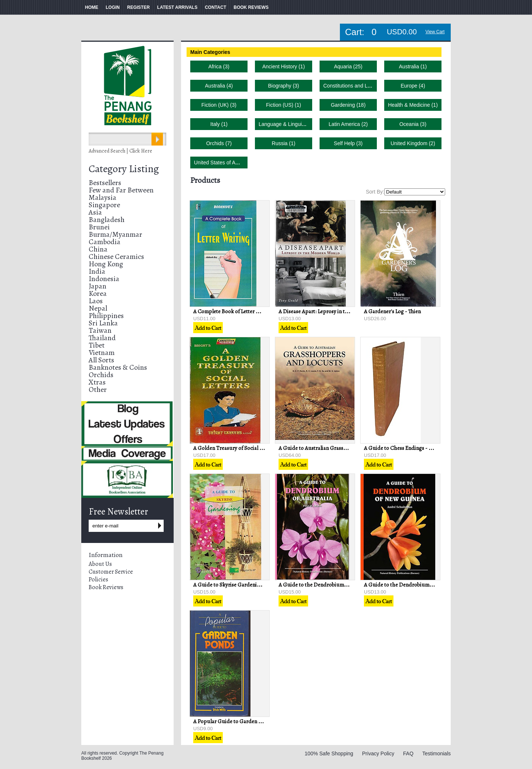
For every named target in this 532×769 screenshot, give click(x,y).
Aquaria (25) (348, 66)
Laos (96, 301)
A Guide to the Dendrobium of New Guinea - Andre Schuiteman (439, 585)
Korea (98, 293)
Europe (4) (413, 86)
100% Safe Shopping (329, 753)
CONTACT (215, 7)
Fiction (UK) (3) (219, 105)
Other (98, 389)
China (98, 249)
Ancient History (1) (284, 66)
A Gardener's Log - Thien (392, 311)
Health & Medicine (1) (413, 105)
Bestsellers (105, 183)
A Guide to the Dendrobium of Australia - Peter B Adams (344, 585)
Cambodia (105, 242)
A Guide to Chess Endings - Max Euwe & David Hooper (428, 448)
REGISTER (138, 7)
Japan (98, 286)
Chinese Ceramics (116, 257)
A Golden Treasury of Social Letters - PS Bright (248, 448)
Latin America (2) (348, 124)
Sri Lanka (103, 323)
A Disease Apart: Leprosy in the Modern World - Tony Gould (348, 311)
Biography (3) (283, 86)
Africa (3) (219, 66)
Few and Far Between (121, 190)
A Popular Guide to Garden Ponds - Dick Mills (247, 721)
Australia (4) (219, 86)
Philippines (106, 316)
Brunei (99, 227)
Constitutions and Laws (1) (354, 86)
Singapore (104, 205)
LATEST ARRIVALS (177, 7)
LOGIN (113, 7)
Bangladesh (107, 220)
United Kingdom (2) (413, 143)
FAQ (408, 753)
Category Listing (124, 169)
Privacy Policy (378, 753)
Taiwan (100, 330)
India (97, 271)
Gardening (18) (348, 105)
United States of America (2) (226, 163)
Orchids (101, 375)
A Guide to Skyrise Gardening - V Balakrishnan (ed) (253, 585)
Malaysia (103, 197)
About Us (100, 564)
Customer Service (111, 572)
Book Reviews (106, 587)
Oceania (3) (413, 124)
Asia (95, 212)
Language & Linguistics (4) (289, 124)
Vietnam (102, 353)
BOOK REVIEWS (251, 7)
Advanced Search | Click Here (120, 151)
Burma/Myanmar (115, 234)
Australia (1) (413, 66)
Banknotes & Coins (118, 367)
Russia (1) (284, 143)
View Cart (435, 32)
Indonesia (104, 279)
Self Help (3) (348, 143)
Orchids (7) (219, 143)
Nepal (98, 308)
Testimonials (436, 753)
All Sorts (101, 360)
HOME (92, 7)
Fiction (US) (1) (284, 105)
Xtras (97, 382)
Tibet (97, 345)
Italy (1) (219, 124)
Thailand (102, 338)
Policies (98, 580)
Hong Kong (106, 264)
